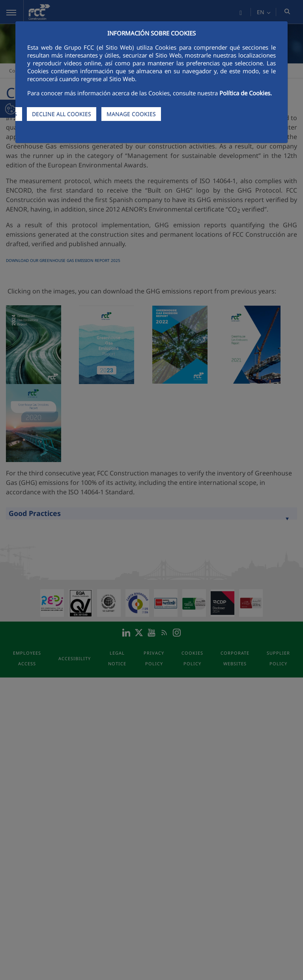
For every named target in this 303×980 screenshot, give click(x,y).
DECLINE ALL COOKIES (62, 114)
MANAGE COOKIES (131, 114)
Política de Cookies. (246, 93)
